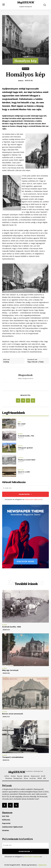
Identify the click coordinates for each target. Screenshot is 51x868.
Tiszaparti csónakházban (13, 757)
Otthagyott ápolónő (25, 448)
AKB (19, 422)
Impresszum (42, 865)
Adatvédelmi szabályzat (32, 857)
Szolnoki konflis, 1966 (26, 436)
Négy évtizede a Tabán (36, 362)
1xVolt (21, 458)
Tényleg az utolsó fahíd (27, 460)
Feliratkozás (25, 494)
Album (25, 57)
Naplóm (21, 470)
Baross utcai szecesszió (13, 714)
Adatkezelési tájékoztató (33, 499)
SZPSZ (20, 446)
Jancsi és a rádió (24, 472)
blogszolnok (25, 375)
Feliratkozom (25, 851)
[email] (25, 488)
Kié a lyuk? (22, 424)
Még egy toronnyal (10, 670)
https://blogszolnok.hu (26, 378)
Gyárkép (6, 362)
